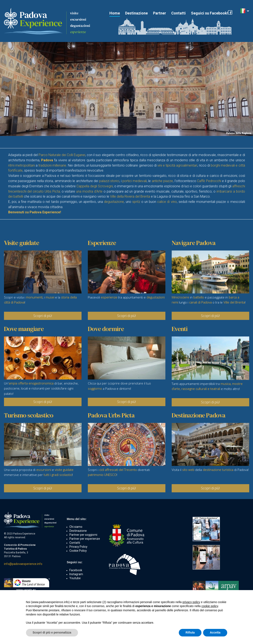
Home (115, 13)
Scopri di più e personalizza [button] (52, 632)
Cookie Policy (78, 551)
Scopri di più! (43, 316)
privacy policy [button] (191, 602)
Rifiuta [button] (190, 632)
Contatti (178, 13)
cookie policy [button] (210, 606)
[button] (245, 11)
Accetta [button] (215, 632)
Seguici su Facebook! (210, 13)
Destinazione (136, 13)
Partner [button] (160, 13)
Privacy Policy (78, 547)
